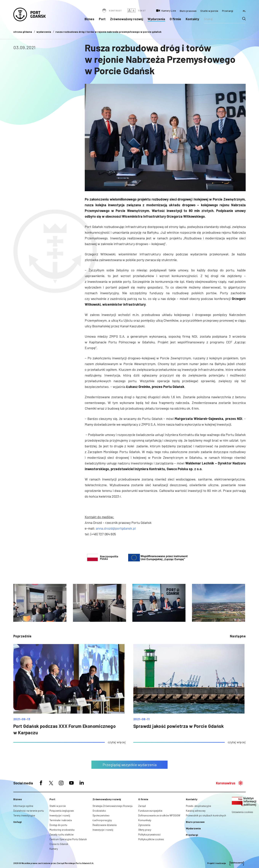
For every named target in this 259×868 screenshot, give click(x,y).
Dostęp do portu (58, 825)
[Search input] (223, 19)
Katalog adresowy (196, 811)
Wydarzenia (156, 19)
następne (238, 636)
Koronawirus (226, 783)
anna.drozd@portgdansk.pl (116, 528)
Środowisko (99, 811)
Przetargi (228, 11)
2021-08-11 (141, 719)
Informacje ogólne (23, 806)
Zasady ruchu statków (62, 834)
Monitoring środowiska (62, 830)
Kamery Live (169, 11)
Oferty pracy (145, 830)
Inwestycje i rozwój (60, 815)
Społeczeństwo (101, 815)
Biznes (89, 19)
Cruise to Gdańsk (59, 844)
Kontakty (192, 19)
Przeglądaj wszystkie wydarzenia (130, 765)
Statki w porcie (209, 11)
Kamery (54, 849)
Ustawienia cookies (242, 812)
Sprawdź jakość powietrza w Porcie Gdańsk (179, 726)
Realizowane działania (105, 825)
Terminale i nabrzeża (61, 820)
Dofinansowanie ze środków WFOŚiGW (159, 815)
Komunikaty (145, 820)
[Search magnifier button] (244, 19)
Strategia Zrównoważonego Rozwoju (113, 806)
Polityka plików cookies (151, 839)
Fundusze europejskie (150, 811)
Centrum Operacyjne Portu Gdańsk (68, 839)
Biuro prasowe (188, 11)
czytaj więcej (117, 742)
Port (102, 19)
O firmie (175, 19)
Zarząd (142, 806)
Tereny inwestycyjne (24, 815)
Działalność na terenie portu (29, 811)
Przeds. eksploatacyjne (198, 806)
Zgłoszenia (144, 825)
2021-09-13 (22, 719)
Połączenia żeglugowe (62, 811)
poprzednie (22, 636)
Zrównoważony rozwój (127, 19)
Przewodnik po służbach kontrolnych (206, 815)
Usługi (18, 822)
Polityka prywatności (149, 834)
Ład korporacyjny (102, 820)
